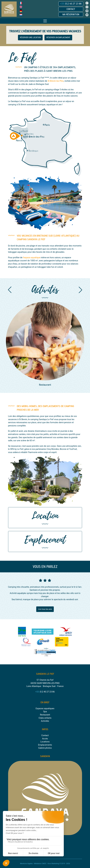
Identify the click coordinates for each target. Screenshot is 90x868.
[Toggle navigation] (45, 21)
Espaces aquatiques (45, 709)
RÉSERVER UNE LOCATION (30, 38)
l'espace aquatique (32, 258)
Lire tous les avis (45, 609)
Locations (45, 742)
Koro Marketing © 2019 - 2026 (59, 863)
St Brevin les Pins (56, 81)
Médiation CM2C (40, 863)
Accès (45, 739)
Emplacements (45, 745)
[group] (45, 344)
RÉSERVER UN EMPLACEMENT (58, 38)
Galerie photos (45, 748)
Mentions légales (26, 863)
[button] (10, 290)
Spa (45, 712)
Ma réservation (71, 15)
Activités (45, 721)
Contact (71, 9)
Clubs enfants (45, 718)
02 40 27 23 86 (71, 4)
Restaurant (45, 715)
